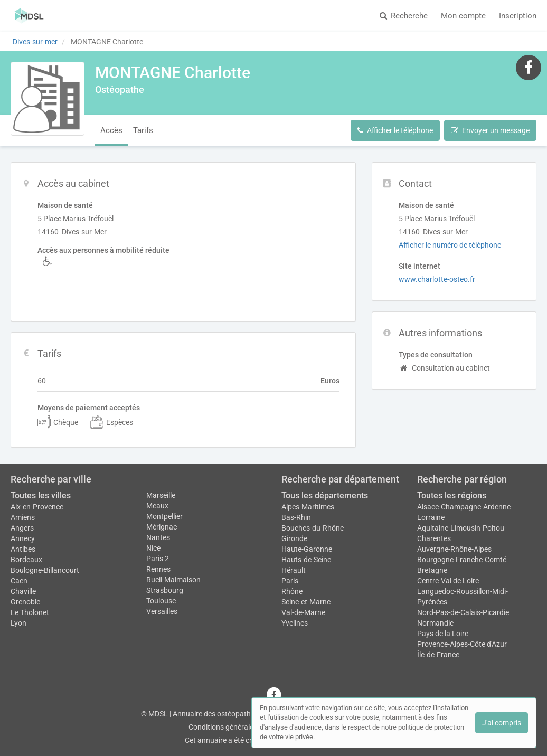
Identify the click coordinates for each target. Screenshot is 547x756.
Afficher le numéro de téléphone (450, 245)
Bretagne (432, 570)
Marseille (161, 495)
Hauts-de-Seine (306, 560)
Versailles (162, 611)
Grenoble (25, 602)
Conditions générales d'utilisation (242, 727)
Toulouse (161, 601)
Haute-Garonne (307, 549)
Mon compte (463, 16)
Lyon (18, 623)
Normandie (435, 623)
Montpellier (164, 516)
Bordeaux (26, 560)
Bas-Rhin (296, 517)
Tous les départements (325, 495)
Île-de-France (438, 655)
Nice (153, 548)
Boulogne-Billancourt (45, 570)
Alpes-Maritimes (308, 507)
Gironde (294, 538)
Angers (22, 528)
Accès (111, 130)
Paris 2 (158, 559)
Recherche (404, 16)
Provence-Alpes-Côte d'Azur (462, 644)
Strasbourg (165, 590)
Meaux (157, 506)
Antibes (23, 549)
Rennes (158, 569)
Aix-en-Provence (37, 507)
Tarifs (143, 130)
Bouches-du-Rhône (313, 528)
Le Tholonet (30, 612)
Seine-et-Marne (306, 602)
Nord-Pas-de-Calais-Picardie (463, 612)
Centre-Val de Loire (448, 581)
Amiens (23, 517)
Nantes (158, 537)
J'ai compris (502, 723)
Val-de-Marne (303, 612)
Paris (290, 581)
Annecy (23, 538)
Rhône (292, 591)
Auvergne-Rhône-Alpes (454, 549)
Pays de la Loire (443, 634)
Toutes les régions (452, 495)
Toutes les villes (41, 495)
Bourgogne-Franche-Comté (462, 560)
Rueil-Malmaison (173, 580)
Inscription (518, 16)
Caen (19, 581)
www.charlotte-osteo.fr (437, 279)
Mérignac (162, 527)
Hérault (294, 570)
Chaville (23, 591)
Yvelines (295, 623)
